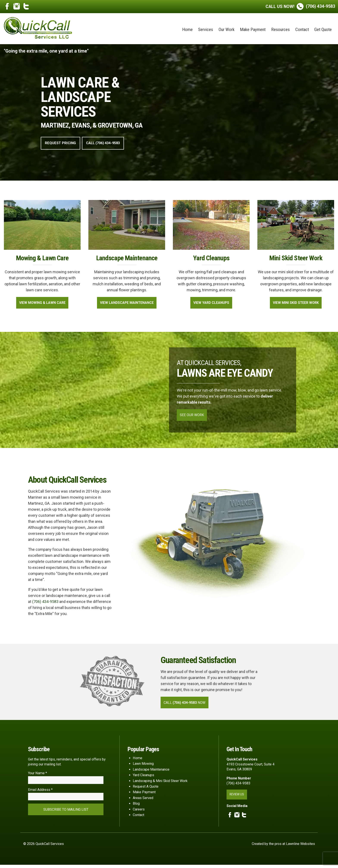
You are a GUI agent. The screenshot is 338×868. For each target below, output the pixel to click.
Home (187, 30)
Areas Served (143, 800)
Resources (280, 30)
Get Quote (323, 30)
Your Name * (38, 776)
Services (206, 30)
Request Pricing (62, 144)
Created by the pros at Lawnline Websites (283, 847)
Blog (136, 806)
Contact (302, 30)
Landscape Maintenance (151, 772)
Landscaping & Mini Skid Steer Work (160, 783)
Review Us (238, 797)
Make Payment (253, 30)
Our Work (227, 30)
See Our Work (193, 417)
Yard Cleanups (143, 778)
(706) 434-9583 (300, 6)
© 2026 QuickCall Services (44, 847)
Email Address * (40, 793)
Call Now (186, 705)
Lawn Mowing (143, 766)
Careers (139, 812)
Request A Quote (146, 789)
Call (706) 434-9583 (107, 144)
